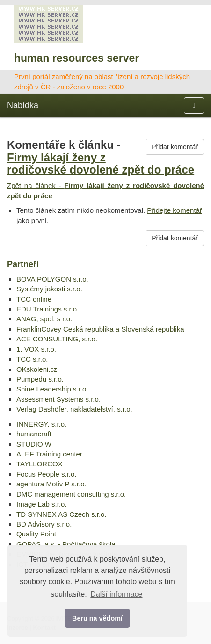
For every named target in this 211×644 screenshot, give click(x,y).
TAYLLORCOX (40, 464)
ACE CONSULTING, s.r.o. (57, 339)
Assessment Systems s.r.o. (58, 399)
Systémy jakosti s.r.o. (49, 289)
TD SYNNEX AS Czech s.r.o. (62, 514)
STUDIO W (34, 444)
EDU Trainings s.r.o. (47, 309)
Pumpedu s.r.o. (40, 379)
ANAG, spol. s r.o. (44, 319)
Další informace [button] (116, 594)
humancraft (34, 434)
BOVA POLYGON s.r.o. (52, 279)
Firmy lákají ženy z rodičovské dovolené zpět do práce (101, 163)
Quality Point (36, 534)
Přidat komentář (175, 147)
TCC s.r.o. (32, 359)
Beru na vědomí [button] (97, 618)
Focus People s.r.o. (46, 474)
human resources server (76, 58)
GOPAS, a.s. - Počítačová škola (66, 544)
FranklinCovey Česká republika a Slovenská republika (100, 329)
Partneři (23, 264)
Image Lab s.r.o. (42, 504)
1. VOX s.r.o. (36, 349)
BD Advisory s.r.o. (44, 524)
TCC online (34, 299)
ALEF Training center (49, 454)
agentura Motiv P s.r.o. (51, 484)
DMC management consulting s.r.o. (71, 494)
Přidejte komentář (175, 210)
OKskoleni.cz (37, 369)
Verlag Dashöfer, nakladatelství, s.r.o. (74, 409)
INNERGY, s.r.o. (41, 424)
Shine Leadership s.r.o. (52, 389)
